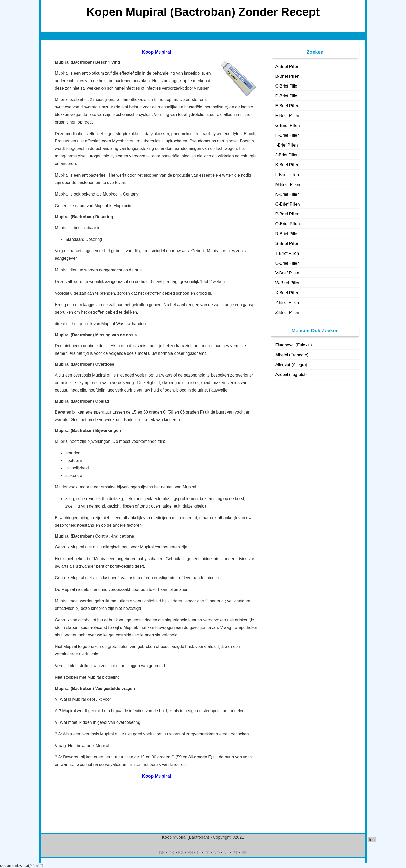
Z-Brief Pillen (287, 312)
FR (207, 853)
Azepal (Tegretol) (291, 375)
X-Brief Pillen (287, 293)
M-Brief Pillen (288, 185)
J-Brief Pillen (287, 155)
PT (235, 853)
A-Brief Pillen (287, 66)
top (372, 840)
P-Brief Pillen (287, 214)
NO (217, 853)
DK (171, 853)
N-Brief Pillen (287, 194)
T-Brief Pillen (287, 253)
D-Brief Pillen (287, 96)
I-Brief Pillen (286, 145)
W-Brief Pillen (288, 283)
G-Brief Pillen (287, 125)
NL (226, 853)
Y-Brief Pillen (287, 303)
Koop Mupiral (156, 52)
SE (244, 853)
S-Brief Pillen (287, 244)
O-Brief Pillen (287, 204)
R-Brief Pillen (287, 234)
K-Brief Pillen (287, 165)
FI (199, 853)
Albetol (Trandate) (292, 355)
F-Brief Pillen (287, 116)
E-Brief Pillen (287, 106)
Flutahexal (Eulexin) (293, 345)
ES (181, 853)
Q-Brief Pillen (287, 224)
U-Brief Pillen (287, 263)
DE (162, 853)
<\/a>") (37, 866)
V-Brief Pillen (287, 273)
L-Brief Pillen (287, 175)
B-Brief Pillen (287, 76)
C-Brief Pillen (287, 86)
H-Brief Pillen (287, 135)
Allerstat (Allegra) (291, 365)
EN (190, 853)
